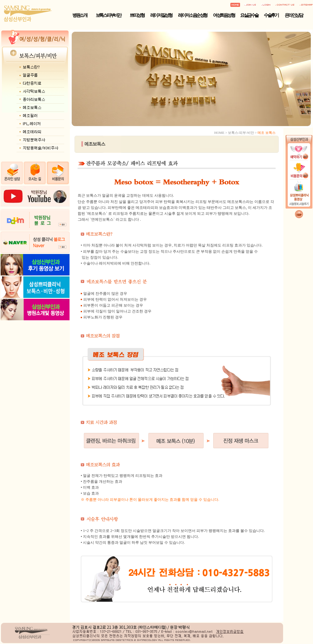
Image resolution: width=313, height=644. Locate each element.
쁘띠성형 (137, 15)
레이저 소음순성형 (192, 15)
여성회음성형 (224, 15)
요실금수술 (249, 15)
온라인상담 (294, 15)
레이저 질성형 (161, 15)
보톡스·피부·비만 (108, 15)
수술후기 (271, 15)
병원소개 (79, 15)
